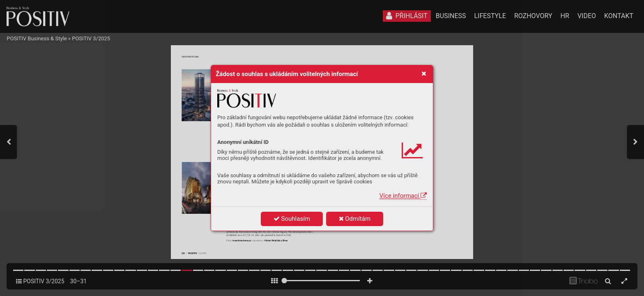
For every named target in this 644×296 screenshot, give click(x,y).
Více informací (403, 196)
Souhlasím (292, 219)
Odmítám (355, 219)
